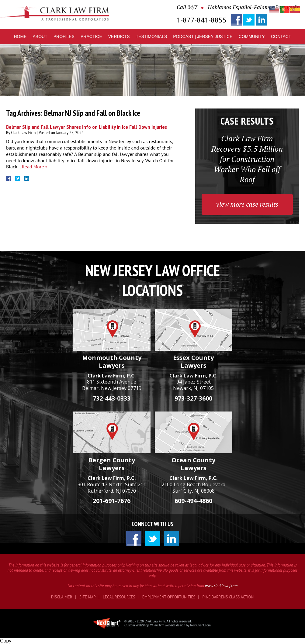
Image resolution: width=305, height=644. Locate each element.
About (40, 36)
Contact (281, 36)
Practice (91, 36)
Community (252, 36)
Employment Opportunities (169, 597)
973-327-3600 (193, 398)
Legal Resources (119, 597)
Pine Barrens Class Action (228, 597)
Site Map (88, 597)
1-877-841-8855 (202, 20)
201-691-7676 (112, 501)
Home (20, 36)
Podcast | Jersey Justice (203, 36)
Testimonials (152, 36)
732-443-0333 (112, 398)
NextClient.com (200, 625)
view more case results (247, 204)
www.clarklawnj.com (221, 586)
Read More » (35, 167)
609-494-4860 (193, 501)
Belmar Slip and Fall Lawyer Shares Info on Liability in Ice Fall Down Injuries (87, 127)
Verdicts (119, 36)
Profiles (64, 36)
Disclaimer (62, 597)
